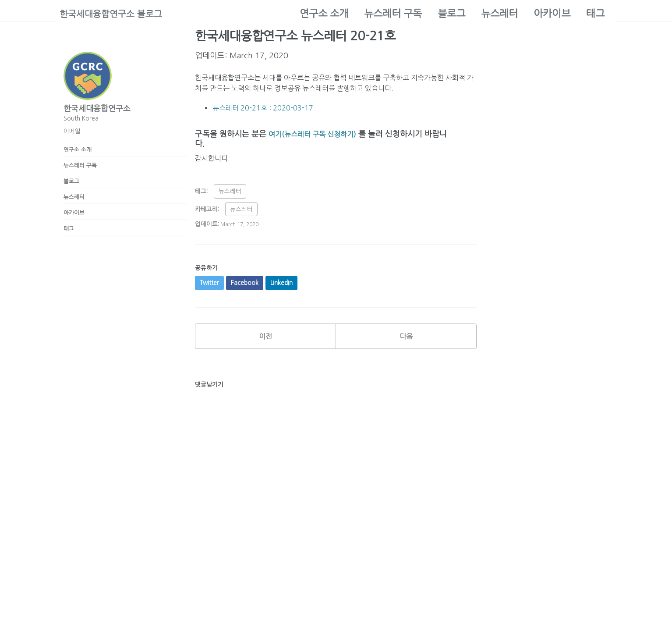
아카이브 (552, 14)
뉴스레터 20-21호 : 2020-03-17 (269, 112)
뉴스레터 (499, 14)
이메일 (72, 131)
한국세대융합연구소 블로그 (116, 14)
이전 (265, 345)
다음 (406, 345)
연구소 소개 (324, 14)
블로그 (451, 14)
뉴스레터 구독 (393, 14)
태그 (595, 14)
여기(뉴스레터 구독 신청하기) (318, 138)
